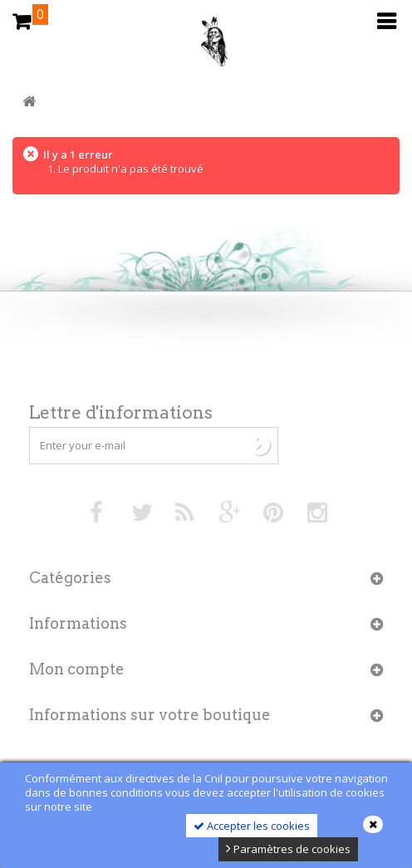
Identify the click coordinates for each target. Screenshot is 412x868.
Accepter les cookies (252, 826)
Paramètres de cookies (288, 849)
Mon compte (77, 669)
